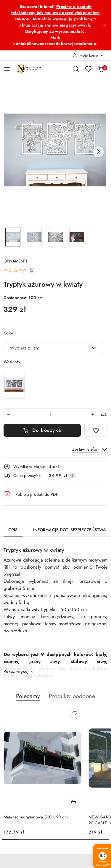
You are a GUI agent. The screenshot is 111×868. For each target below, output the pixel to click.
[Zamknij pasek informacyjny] (105, 25)
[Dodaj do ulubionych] (96, 430)
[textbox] (46, 348)
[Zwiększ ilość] (93, 414)
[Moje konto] (88, 55)
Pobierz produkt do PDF (31, 494)
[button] (98, 152)
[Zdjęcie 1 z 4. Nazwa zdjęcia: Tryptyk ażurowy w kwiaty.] (13, 237)
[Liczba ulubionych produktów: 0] (88, 69)
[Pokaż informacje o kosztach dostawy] (73, 475)
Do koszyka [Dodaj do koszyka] (42, 430)
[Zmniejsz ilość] (8, 414)
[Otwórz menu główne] (7, 69)
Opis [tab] (13, 530)
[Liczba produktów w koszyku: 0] (101, 69)
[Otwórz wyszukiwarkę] (76, 69)
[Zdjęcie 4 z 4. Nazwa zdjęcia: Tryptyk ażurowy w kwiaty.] (77, 237)
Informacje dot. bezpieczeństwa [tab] (70, 530)
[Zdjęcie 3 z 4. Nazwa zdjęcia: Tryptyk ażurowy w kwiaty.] (56, 237)
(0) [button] (32, 270)
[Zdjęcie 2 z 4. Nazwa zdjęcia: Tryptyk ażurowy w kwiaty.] (34, 237)
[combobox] (53, 348)
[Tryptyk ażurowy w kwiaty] (14, 385)
